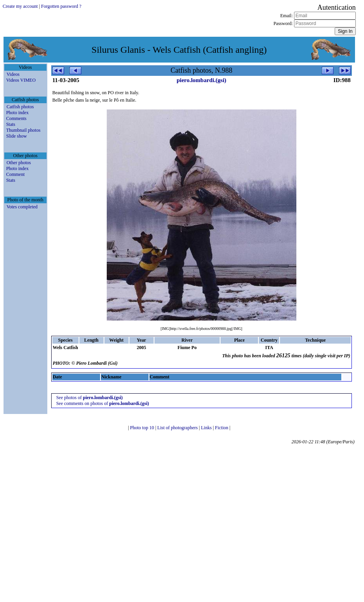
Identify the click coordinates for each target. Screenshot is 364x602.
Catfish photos (20, 107)
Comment (15, 174)
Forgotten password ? (61, 6)
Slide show (17, 136)
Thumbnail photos (23, 130)
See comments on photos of (103, 403)
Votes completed (22, 207)
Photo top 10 (143, 428)
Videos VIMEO (21, 80)
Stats (11, 124)
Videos (13, 74)
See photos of (90, 398)
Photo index (18, 113)
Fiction (222, 428)
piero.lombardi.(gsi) (202, 80)
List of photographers (178, 428)
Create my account (20, 6)
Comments (16, 118)
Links (207, 428)
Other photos (19, 163)
